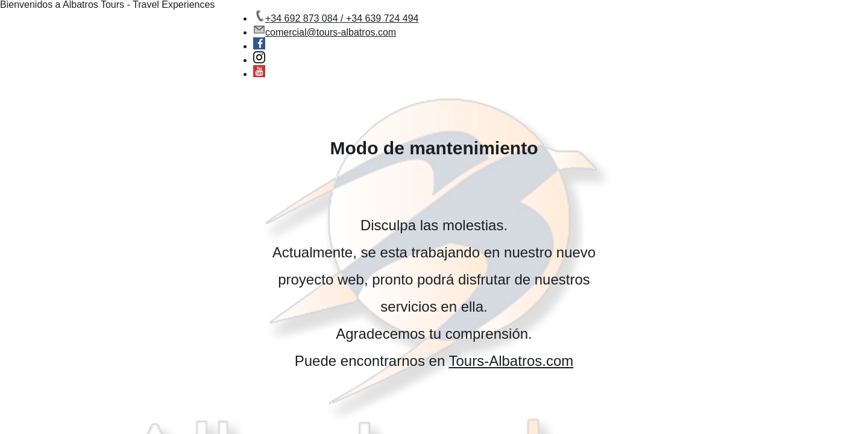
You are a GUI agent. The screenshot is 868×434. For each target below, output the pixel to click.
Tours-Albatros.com (511, 361)
